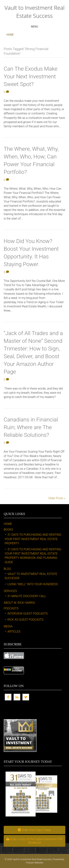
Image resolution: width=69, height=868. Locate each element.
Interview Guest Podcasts (28, 614)
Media (8, 626)
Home (10, 35)
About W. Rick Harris (19, 603)
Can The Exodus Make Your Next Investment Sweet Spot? (31, 76)
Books (8, 530)
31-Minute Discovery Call (27, 596)
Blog (7, 569)
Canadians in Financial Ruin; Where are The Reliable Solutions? (31, 427)
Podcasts (11, 608)
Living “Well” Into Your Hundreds (33, 584)
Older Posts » (57, 498)
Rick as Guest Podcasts (25, 620)
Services (10, 591)
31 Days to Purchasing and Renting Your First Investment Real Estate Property (33, 539)
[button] (34, 830)
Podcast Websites (34, 863)
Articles (14, 632)
